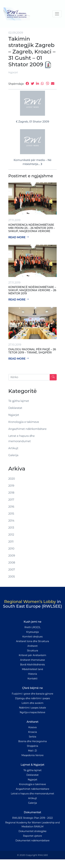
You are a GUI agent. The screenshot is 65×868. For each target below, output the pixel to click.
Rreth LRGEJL (33, 627)
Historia (32, 674)
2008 (12, 563)
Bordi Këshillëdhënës (32, 665)
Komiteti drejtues (32, 637)
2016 (11, 507)
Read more (19, 237)
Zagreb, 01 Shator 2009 (32, 122)
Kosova (32, 727)
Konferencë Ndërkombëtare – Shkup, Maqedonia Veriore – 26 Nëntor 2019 (32, 290)
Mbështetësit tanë (33, 669)
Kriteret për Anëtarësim (32, 655)
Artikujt (13, 448)
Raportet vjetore (32, 836)
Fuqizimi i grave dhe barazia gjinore (32, 694)
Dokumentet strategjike (32, 831)
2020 (12, 479)
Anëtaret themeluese (33, 660)
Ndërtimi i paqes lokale (32, 708)
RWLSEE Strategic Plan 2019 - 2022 (33, 818)
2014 (11, 521)
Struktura (32, 651)
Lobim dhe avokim (32, 703)
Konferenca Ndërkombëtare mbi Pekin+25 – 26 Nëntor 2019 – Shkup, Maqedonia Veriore (32, 228)
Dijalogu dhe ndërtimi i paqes (33, 698)
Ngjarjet (13, 72)
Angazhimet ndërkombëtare (27, 429)
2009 (12, 556)
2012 (11, 535)
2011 (11, 542)
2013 (11, 528)
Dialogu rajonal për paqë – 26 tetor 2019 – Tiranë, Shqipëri (32, 351)
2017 (11, 500)
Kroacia (32, 732)
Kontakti (32, 679)
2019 (11, 486)
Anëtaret (32, 646)
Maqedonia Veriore (32, 755)
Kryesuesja (33, 632)
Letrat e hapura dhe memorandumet (21, 439)
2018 (11, 493)
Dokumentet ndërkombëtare (32, 841)
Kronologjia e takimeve (24, 422)
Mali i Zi (32, 751)
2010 (11, 549)
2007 (12, 570)
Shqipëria (33, 746)
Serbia (32, 737)
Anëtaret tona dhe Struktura (32, 641)
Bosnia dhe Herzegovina (33, 741)
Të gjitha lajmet (19, 401)
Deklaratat (15, 408)
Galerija (13, 455)
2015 (11, 514)
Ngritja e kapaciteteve (33, 712)
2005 (12, 577)
